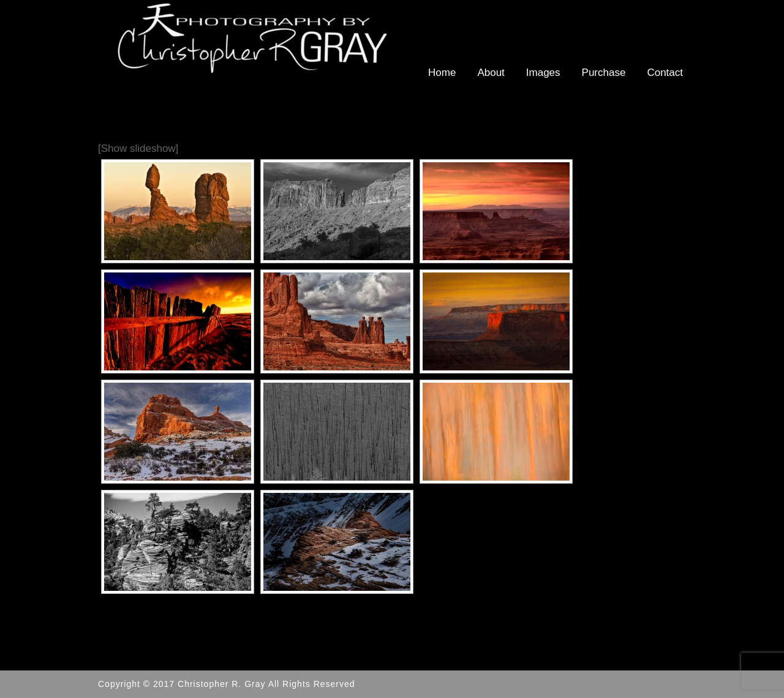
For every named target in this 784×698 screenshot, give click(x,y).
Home (442, 73)
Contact (665, 73)
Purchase (604, 73)
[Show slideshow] (138, 148)
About (491, 73)
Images (543, 73)
